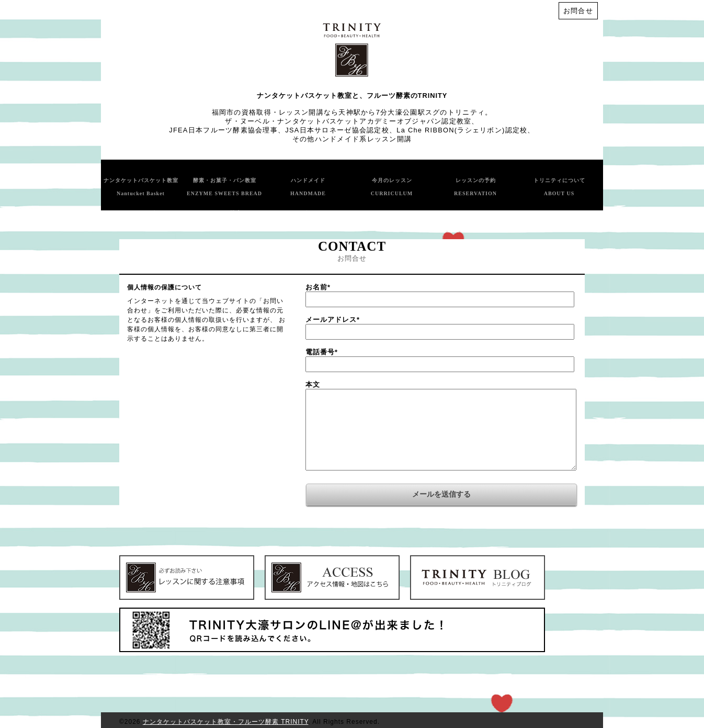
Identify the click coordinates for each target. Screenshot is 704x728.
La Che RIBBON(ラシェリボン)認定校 (462, 130)
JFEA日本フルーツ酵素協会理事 (223, 130)
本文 (313, 384)
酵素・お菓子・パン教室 (224, 187)
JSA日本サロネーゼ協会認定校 (337, 130)
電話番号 (322, 352)
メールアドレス (333, 320)
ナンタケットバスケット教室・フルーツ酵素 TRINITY (225, 722)
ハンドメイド (308, 187)
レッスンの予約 (475, 187)
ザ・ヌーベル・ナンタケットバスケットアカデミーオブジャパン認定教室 (348, 121)
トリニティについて (559, 187)
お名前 (318, 287)
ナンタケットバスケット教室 (141, 187)
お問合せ (578, 11)
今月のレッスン (392, 187)
